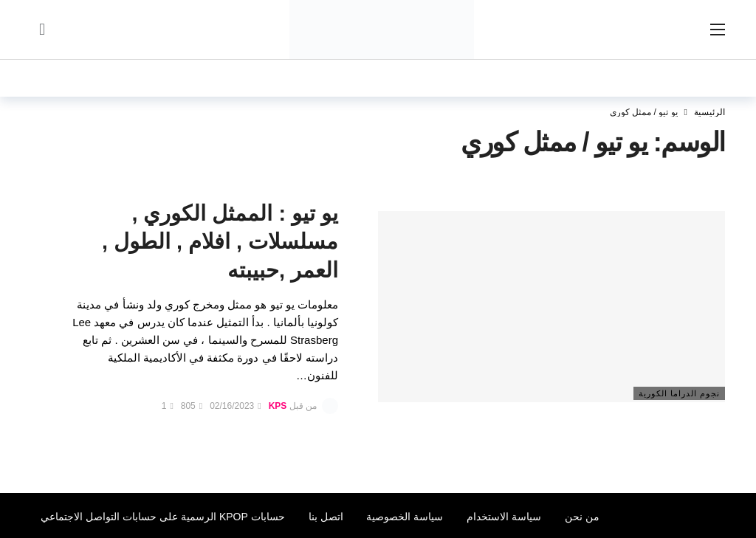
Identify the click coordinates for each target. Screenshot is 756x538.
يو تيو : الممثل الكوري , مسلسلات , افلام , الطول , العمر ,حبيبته (220, 242)
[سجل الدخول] (42, 30)
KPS (278, 406)
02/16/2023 (235, 406)
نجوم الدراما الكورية (679, 393)
